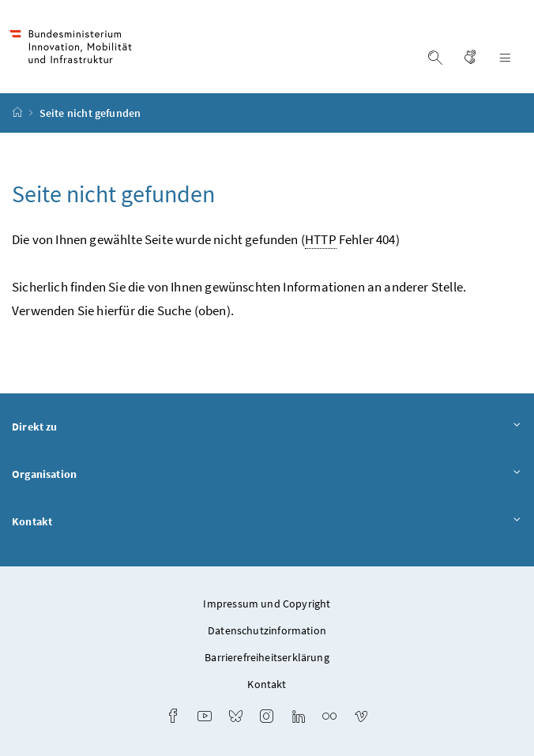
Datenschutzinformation (267, 630)
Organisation (267, 475)
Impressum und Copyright (267, 604)
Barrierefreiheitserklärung (267, 657)
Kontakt (267, 522)
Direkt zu (267, 427)
